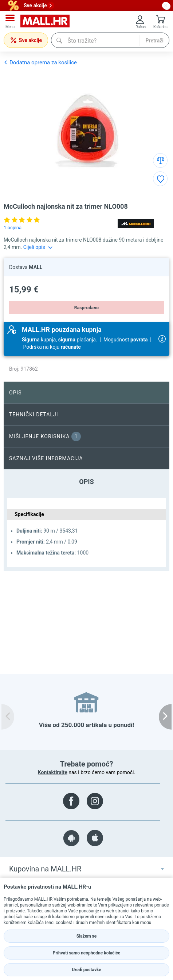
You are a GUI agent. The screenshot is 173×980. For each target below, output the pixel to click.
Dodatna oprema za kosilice (40, 62)
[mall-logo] (45, 22)
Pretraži (154, 41)
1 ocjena (13, 228)
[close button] (166, 5)
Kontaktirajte (53, 772)
